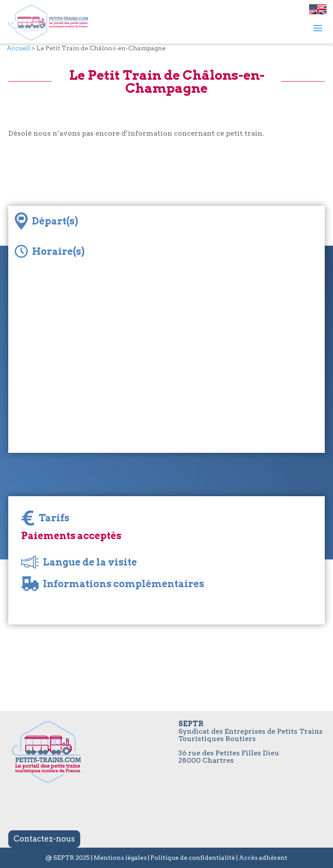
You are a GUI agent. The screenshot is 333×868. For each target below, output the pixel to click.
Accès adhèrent (263, 858)
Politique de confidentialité (193, 858)
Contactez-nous (44, 839)
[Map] (166, 366)
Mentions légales (120, 858)
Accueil (18, 48)
